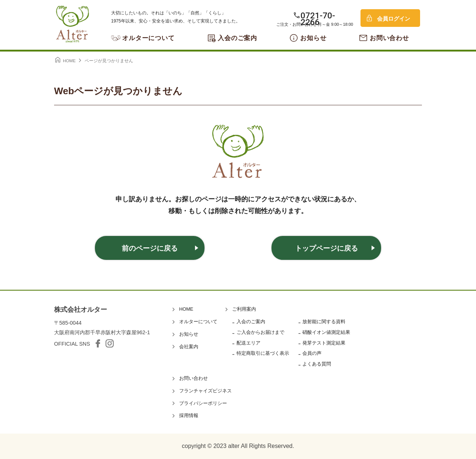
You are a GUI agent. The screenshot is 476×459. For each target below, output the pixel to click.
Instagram (110, 343)
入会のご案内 (237, 38)
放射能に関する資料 (324, 322)
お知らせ (313, 38)
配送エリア (248, 343)
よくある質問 (317, 364)
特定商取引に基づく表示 (263, 353)
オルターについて (148, 38)
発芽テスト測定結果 (324, 343)
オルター (72, 24)
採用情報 (189, 415)
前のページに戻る (150, 248)
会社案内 (189, 347)
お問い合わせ (389, 38)
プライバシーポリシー (203, 403)
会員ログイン (394, 19)
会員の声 (312, 353)
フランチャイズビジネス (205, 391)
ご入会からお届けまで (260, 332)
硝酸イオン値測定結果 (326, 332)
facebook (98, 343)
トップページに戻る (326, 248)
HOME (186, 309)
